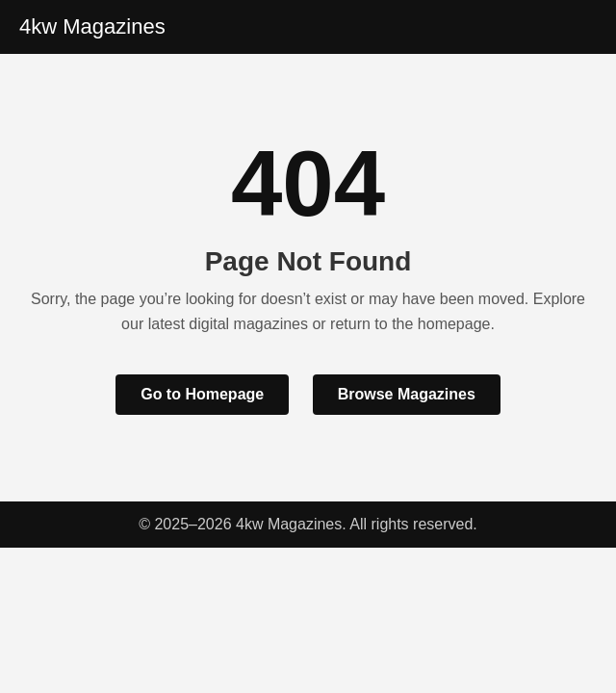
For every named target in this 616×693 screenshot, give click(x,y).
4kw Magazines (92, 26)
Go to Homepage (202, 394)
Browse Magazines (407, 394)
